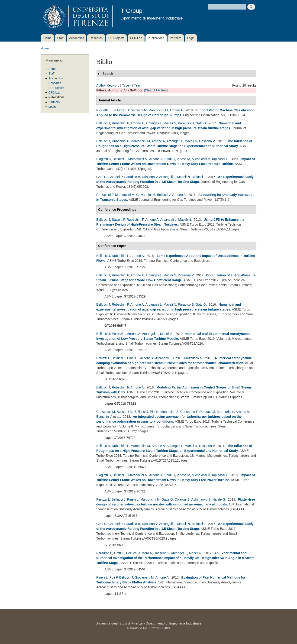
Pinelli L (133, 358)
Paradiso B (186, 123)
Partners (176, 38)
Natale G (219, 499)
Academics (77, 38)
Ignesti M (183, 159)
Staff (60, 38)
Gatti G (201, 123)
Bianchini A (104, 417)
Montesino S (169, 412)
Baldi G (170, 159)
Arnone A (176, 110)
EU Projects (116, 38)
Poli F (113, 577)
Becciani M (125, 412)
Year (137, 85)
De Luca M (207, 412)
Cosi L (178, 358)
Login (191, 38)
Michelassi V (201, 159)
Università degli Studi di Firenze (119, 623)
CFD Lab (136, 38)
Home (47, 38)
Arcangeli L (154, 123)
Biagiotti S (104, 159)
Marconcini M (158, 110)
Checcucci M (137, 110)
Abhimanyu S (201, 499)
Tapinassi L (220, 159)
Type (126, 85)
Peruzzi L (119, 334)
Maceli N (170, 123)
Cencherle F (189, 412)
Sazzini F (118, 220)
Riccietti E (103, 110)
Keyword (113, 85)
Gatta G (167, 499)
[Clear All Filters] (156, 90)
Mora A (147, 553)
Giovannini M (146, 195)
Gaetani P (115, 177)
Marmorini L (226, 412)
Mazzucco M (193, 358)
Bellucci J (119, 110)
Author (101, 85)
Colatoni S (182, 499)
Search (108, 74)
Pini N (154, 412)
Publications (156, 38)
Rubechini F (120, 123)
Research (96, 38)
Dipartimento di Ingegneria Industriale (174, 623)
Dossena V (207, 141)
